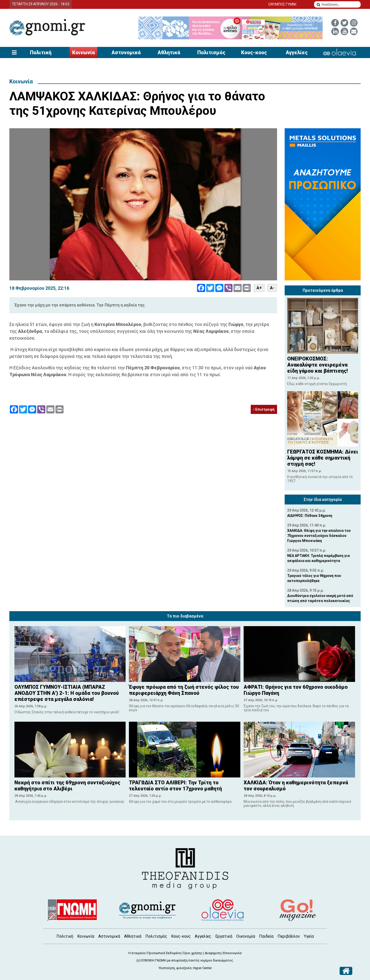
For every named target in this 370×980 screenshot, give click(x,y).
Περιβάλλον (289, 936)
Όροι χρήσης (193, 953)
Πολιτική (41, 52)
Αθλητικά (169, 52)
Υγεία (309, 936)
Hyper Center (202, 968)
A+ (259, 288)
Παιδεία (266, 936)
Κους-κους (254, 52)
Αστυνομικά (126, 52)
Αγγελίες (297, 52)
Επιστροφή (264, 409)
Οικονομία (246, 936)
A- (272, 288)
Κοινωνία (83, 52)
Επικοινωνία (232, 953)
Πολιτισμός (211, 52)
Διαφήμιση (213, 953)
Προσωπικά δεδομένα (164, 953)
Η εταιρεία (137, 953)
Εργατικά (224, 936)
